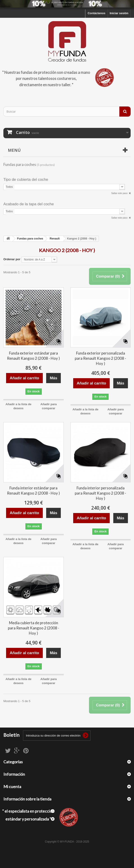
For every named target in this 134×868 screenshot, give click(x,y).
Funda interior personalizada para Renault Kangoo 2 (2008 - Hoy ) (100, 493)
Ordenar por (12, 259)
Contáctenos (97, 13)
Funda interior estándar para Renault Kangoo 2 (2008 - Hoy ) (33, 491)
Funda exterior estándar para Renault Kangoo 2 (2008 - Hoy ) (33, 356)
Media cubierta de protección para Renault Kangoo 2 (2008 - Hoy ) (34, 628)
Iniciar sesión (119, 13)
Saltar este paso (120, 193)
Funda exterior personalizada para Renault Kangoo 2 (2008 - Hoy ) (100, 358)
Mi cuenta (12, 787)
